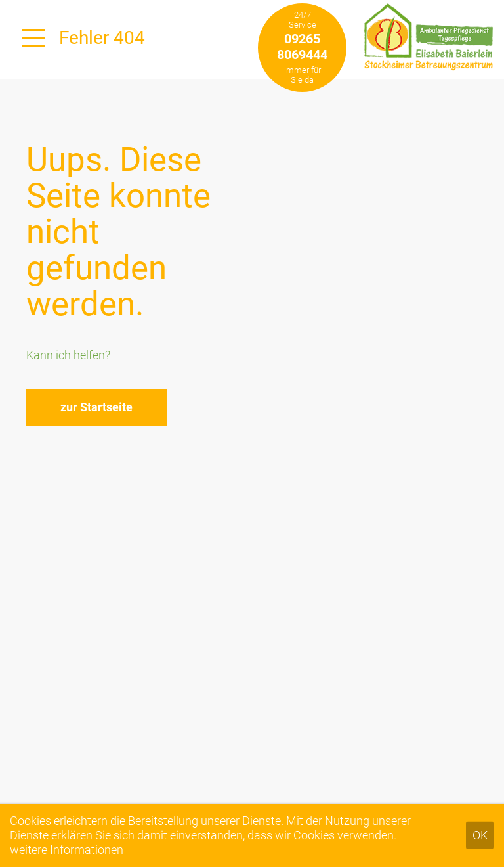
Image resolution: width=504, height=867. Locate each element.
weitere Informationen (67, 850)
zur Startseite (96, 407)
